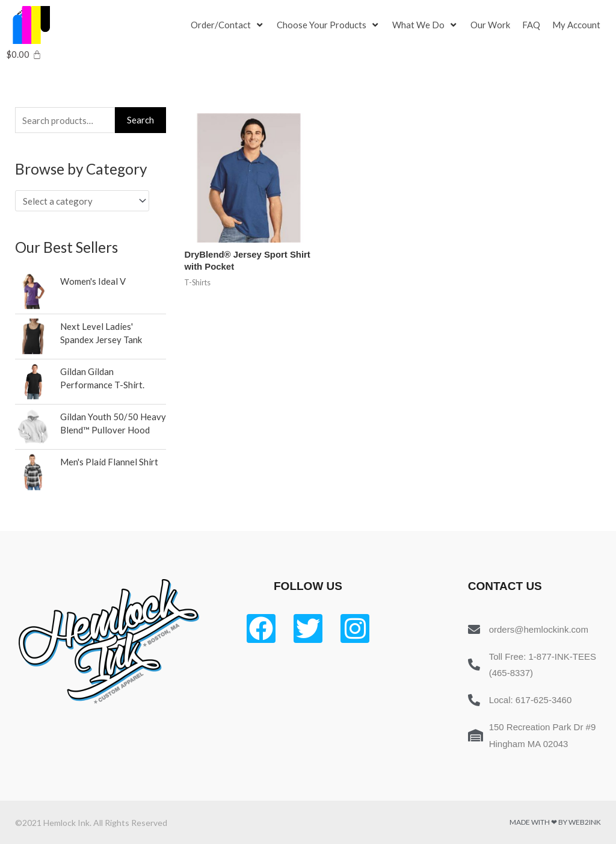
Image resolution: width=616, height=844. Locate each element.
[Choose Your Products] (328, 25)
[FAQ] (531, 25)
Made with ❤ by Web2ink (555, 822)
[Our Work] (490, 25)
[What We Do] (425, 25)
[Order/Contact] (228, 25)
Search (140, 120)
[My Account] (576, 25)
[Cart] (24, 54)
